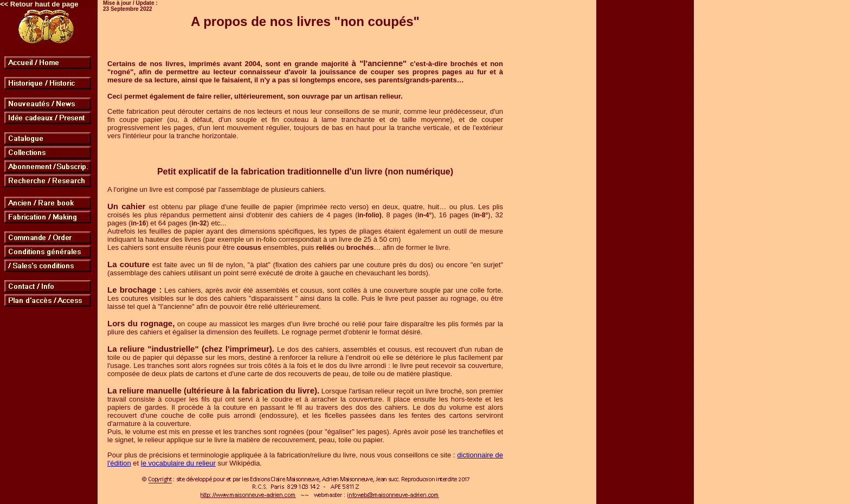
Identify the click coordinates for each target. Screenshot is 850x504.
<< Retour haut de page (39, 4)
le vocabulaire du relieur (178, 463)
